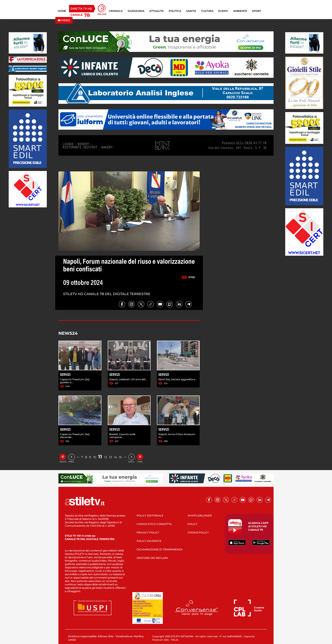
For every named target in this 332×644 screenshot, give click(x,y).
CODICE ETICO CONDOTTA (154, 524)
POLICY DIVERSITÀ (149, 541)
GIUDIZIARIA (136, 11)
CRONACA (116, 11)
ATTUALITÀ (156, 11)
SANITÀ (191, 11)
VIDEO (64, 20)
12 (106, 457)
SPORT (257, 11)
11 (100, 457)
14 (115, 457)
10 (95, 457)
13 (110, 457)
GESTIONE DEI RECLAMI (152, 558)
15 (120, 457)
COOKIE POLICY (198, 532)
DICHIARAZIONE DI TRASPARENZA (160, 549)
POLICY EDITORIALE (150, 516)
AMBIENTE (240, 11)
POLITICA (175, 11)
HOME (62, 11)
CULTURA (207, 11)
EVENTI (223, 11)
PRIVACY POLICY (148, 532)
